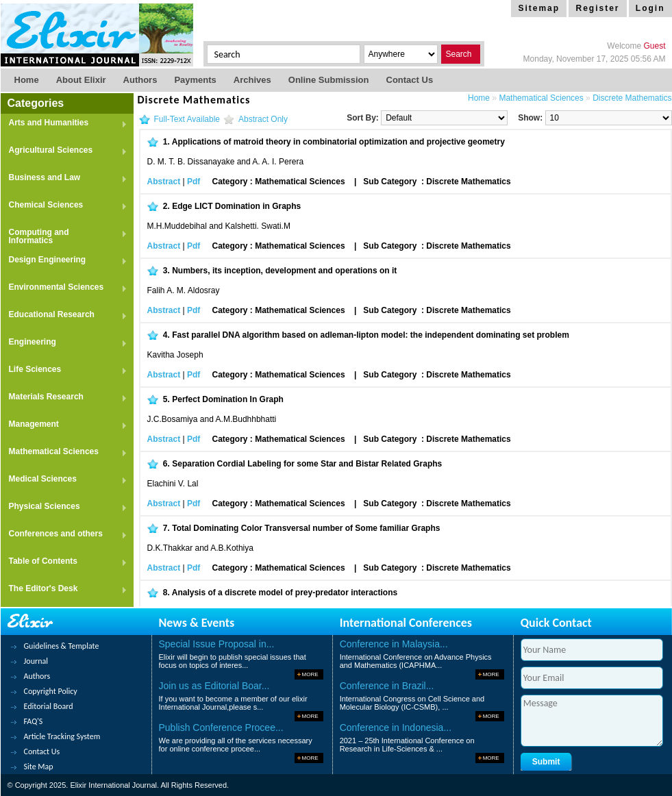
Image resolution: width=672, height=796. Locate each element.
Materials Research (64, 398)
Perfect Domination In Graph (228, 399)
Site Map (39, 767)
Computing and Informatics (64, 236)
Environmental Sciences (64, 288)
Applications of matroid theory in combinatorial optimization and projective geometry (338, 142)
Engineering (64, 343)
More (310, 674)
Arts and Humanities (64, 124)
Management (64, 425)
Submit (546, 762)
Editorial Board (49, 706)
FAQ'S (34, 721)
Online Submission (329, 80)
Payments (195, 80)
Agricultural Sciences (64, 151)
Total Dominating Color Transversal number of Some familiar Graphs (306, 528)
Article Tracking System (62, 736)
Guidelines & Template (62, 646)
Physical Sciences (64, 507)
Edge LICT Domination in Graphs (236, 206)
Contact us (410, 80)
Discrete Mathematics (632, 98)
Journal (36, 661)
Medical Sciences (64, 480)
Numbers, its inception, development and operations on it (284, 271)
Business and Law (64, 178)
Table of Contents (64, 562)
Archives (252, 80)
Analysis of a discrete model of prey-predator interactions (285, 593)
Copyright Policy (51, 691)
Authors (140, 80)
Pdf (194, 182)
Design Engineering (64, 261)
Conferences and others (64, 535)
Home (27, 80)
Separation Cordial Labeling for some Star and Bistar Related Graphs (307, 464)
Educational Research (64, 315)
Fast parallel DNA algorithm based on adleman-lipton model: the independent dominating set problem (371, 335)
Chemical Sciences (64, 206)
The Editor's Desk (64, 589)
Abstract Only (263, 119)
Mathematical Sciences (64, 452)
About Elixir (81, 80)
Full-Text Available (187, 119)
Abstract (164, 182)
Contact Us (42, 751)
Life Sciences (64, 370)
